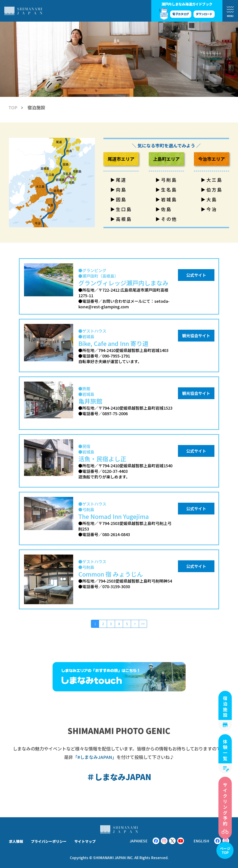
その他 (169, 219)
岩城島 (169, 199)
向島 (121, 190)
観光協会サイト (196, 335)
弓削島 (169, 180)
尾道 (121, 180)
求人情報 (16, 841)
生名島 (169, 190)
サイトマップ (85, 841)
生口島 (124, 209)
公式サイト (196, 275)
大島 (212, 199)
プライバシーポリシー (49, 841)
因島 (121, 199)
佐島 (166, 209)
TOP (13, 108)
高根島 (124, 219)
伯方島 (214, 190)
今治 (212, 209)
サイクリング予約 (225, 805)
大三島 (214, 180)
